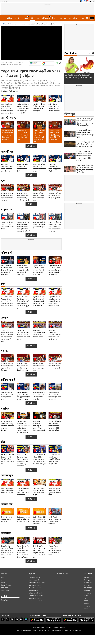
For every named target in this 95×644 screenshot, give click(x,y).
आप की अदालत (9, 118)
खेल (65, 18)
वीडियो (33, 18)
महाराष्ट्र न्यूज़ (87, 590)
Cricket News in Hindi (35, 588)
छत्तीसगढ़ (87, 603)
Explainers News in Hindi (36, 596)
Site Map (17, 630)
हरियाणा (86, 601)
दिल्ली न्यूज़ (87, 580)
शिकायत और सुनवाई (6, 585)
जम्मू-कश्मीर (87, 606)
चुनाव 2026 (25, 18)
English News (5, 590)
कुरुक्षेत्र (4, 317)
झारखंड (86, 609)
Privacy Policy (37, 630)
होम (19, 18)
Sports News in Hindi (35, 585)
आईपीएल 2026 (46, 18)
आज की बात (7, 152)
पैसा (69, 18)
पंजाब (86, 598)
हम (2, 580)
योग (3, 284)
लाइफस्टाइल (17, 24)
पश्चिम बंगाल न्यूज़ (89, 583)
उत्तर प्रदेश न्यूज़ (88, 577)
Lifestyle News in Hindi (35, 601)
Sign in (92, 1)
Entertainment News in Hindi (37, 583)
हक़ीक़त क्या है (8, 380)
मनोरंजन (60, 18)
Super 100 (7, 210)
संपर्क (2, 577)
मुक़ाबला (5, 351)
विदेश (54, 18)
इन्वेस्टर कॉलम (4, 588)
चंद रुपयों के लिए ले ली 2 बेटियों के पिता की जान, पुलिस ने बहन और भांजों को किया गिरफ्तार (85, 144)
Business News (33, 590)
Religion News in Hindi (35, 593)
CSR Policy (47, 630)
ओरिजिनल (6, 533)
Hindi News (4, 24)
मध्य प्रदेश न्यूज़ (88, 588)
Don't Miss (71, 53)
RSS (66, 630)
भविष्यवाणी (6, 253)
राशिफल (75, 18)
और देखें (31, 146)
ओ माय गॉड (7, 504)
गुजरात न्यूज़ (87, 596)
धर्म (80, 18)
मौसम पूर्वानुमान (5, 600)
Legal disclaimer (26, 630)
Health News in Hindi (35, 598)
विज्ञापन (3, 583)
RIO (71, 630)
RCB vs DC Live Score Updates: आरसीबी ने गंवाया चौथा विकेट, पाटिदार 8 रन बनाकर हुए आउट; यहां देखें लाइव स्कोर (84, 156)
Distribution (78, 630)
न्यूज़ (3, 181)
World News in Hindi (35, 580)
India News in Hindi (34, 577)
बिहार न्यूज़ (87, 585)
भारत (38, 18)
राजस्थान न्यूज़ (88, 593)
